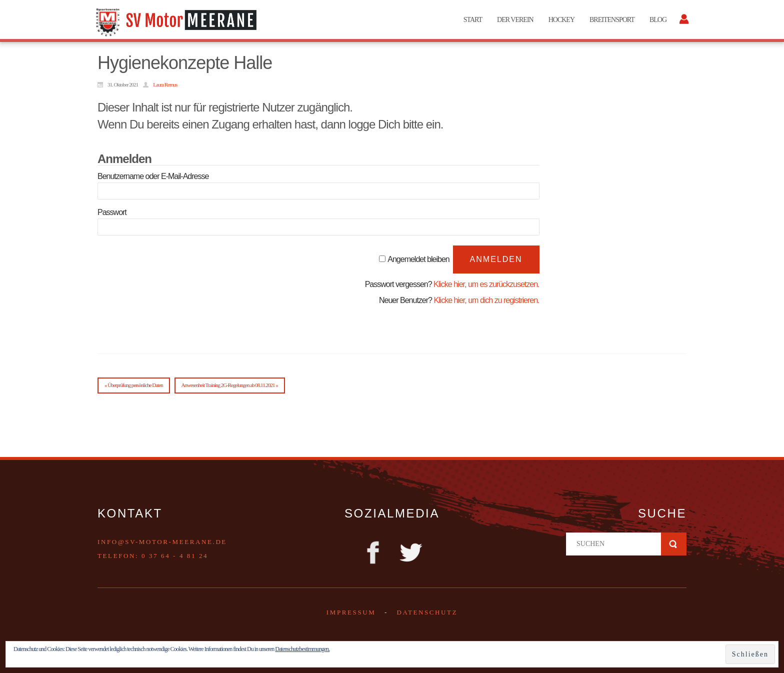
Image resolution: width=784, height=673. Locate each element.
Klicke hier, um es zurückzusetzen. (486, 284)
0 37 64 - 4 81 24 (175, 556)
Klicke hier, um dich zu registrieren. (486, 300)
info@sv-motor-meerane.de (162, 542)
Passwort (112, 212)
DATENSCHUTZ (427, 612)
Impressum (351, 612)
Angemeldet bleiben (418, 259)
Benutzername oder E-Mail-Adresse (153, 176)
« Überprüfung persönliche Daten (134, 385)
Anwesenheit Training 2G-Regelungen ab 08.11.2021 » (230, 385)
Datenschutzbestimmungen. (302, 649)
